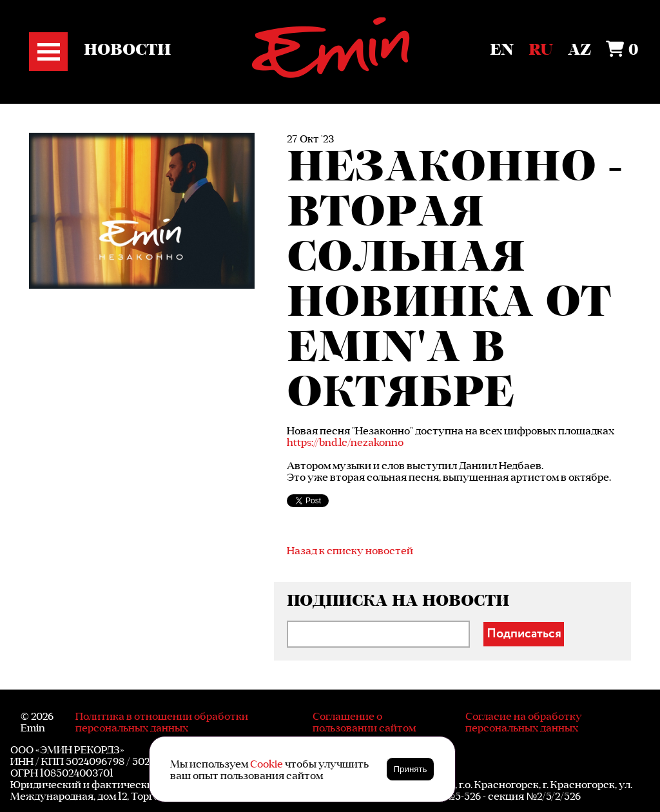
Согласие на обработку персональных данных (524, 722)
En (502, 50)
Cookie (267, 764)
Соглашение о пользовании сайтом (364, 722)
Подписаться (524, 634)
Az (579, 50)
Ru (541, 50)
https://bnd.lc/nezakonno (345, 442)
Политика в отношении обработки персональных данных (162, 722)
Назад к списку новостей (350, 550)
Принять (410, 769)
